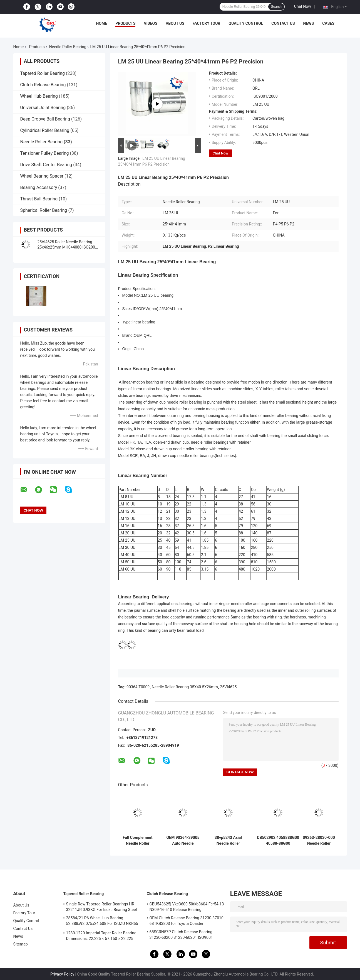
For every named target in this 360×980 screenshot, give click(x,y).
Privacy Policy (62, 974)
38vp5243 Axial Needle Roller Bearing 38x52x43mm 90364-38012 (228, 841)
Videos (151, 23)
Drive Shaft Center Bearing (46, 165)
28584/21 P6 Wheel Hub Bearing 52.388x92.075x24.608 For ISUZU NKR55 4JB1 (102, 922)
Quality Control (246, 23)
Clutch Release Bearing (43, 85)
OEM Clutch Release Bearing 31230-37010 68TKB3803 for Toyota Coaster (187, 921)
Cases (328, 23)
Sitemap (21, 944)
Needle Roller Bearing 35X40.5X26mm (185, 687)
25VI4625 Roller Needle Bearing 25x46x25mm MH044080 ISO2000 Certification (67, 247)
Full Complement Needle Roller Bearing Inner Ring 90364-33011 (138, 841)
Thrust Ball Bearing (39, 199)
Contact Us (283, 23)
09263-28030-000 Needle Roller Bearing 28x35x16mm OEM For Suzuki (319, 841)
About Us (175, 23)
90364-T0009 (138, 687)
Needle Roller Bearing (68, 47)
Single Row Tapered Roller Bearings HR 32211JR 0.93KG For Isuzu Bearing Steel (102, 907)
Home (102, 23)
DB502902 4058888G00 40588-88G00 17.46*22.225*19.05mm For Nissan (278, 841)
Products (125, 23)
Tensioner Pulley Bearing (45, 153)
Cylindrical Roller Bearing (45, 130)
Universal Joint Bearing (43, 108)
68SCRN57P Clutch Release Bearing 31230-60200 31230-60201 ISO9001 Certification (181, 935)
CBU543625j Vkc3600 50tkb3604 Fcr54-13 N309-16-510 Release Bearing (187, 907)
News (309, 23)
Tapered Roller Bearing (43, 73)
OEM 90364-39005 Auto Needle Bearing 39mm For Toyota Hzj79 (183, 841)
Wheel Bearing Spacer (42, 176)
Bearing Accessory (39, 187)
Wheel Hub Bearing (39, 96)
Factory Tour (207, 23)
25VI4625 (228, 687)
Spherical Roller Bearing (44, 210)
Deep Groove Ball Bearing (45, 119)
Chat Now (303, 6)
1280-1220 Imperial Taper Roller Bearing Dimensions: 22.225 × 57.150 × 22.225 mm (101, 937)
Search (276, 7)
